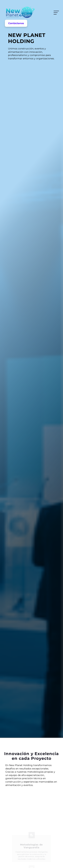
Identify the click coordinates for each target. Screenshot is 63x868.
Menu (56, 13)
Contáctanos (16, 23)
